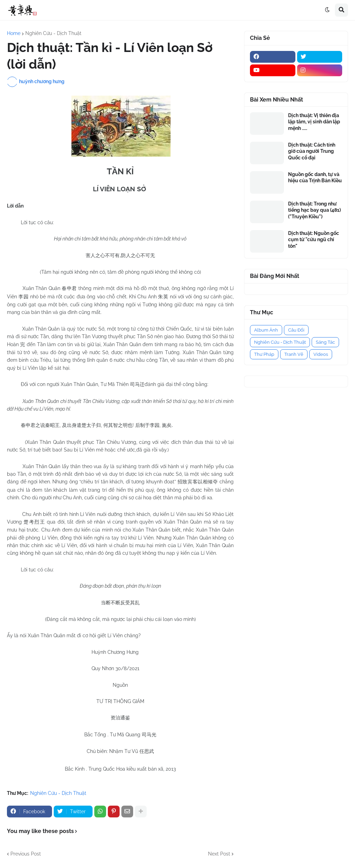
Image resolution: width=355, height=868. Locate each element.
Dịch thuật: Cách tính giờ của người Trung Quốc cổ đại (312, 151)
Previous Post (26, 854)
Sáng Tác (325, 342)
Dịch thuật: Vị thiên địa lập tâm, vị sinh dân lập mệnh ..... (314, 122)
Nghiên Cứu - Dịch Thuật (53, 33)
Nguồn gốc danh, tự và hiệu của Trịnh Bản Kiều (315, 177)
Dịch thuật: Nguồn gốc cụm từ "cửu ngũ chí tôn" (314, 239)
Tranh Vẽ (294, 354)
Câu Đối (296, 330)
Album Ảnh (266, 330)
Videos (321, 354)
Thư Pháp (264, 354)
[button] (327, 10)
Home (14, 33)
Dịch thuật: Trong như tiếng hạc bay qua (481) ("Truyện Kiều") (314, 210)
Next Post (219, 854)
